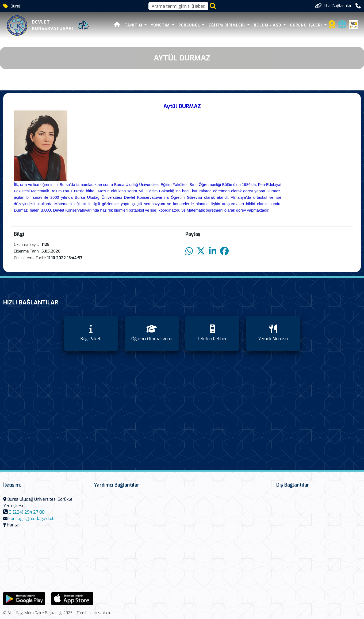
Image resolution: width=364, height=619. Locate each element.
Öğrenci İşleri (307, 25)
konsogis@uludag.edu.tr (32, 519)
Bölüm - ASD (268, 25)
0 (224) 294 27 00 (27, 512)
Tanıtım (134, 25)
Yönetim (161, 25)
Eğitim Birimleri (227, 25)
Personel (190, 25)
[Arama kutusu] (178, 6)
